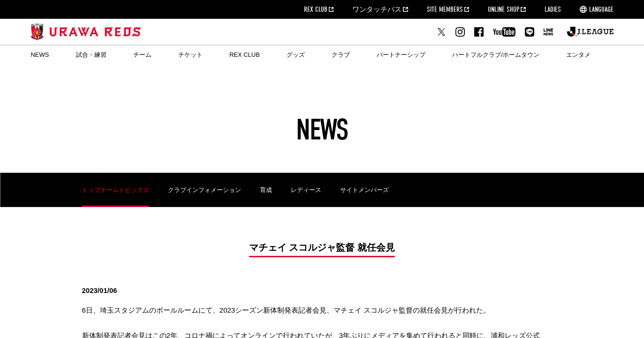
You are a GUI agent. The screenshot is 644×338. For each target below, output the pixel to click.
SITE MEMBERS (445, 9)
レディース (306, 190)
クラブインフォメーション (205, 190)
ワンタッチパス (377, 9)
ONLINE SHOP (504, 9)
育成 (266, 190)
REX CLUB (316, 9)
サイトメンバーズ (364, 190)
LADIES (553, 9)
